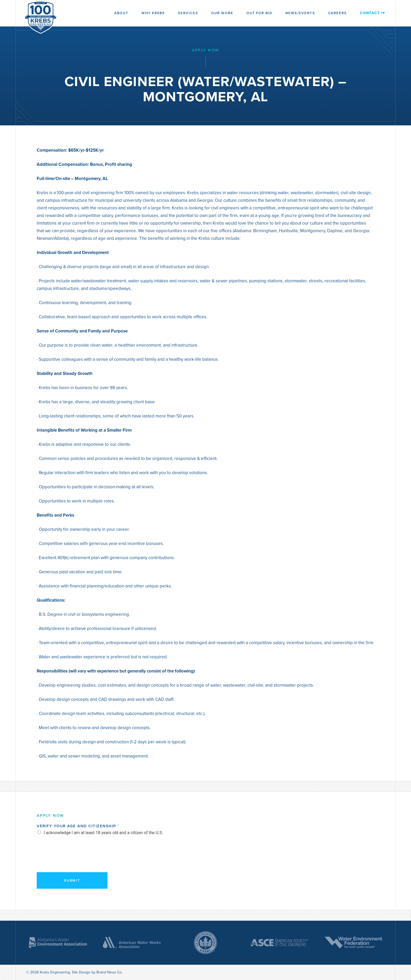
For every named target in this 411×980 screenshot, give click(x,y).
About (121, 13)
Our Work (222, 13)
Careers (338, 13)
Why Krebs (153, 13)
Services (188, 13)
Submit (72, 880)
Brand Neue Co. (109, 972)
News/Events (300, 13)
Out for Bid (259, 13)
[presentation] (77, 861)
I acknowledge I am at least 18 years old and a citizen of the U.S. (103, 833)
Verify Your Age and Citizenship (78, 826)
